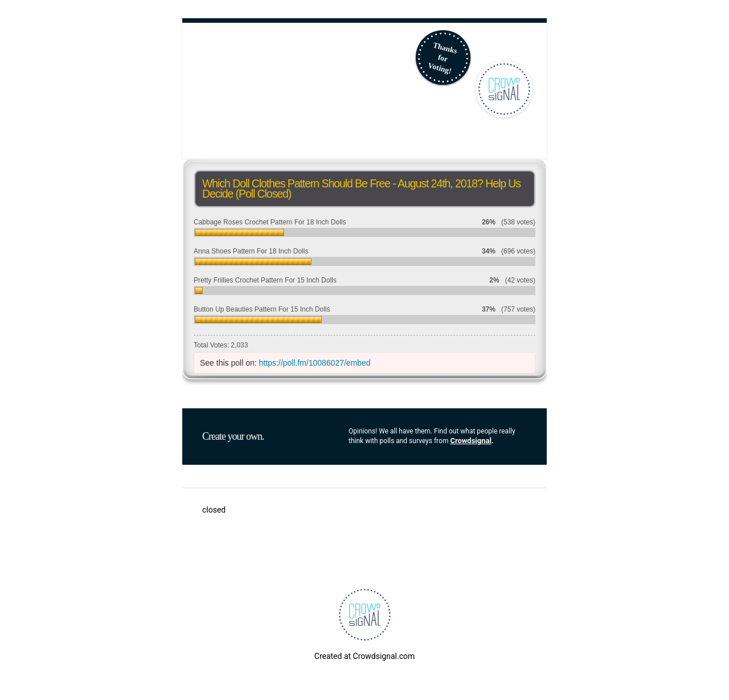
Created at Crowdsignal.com (364, 656)
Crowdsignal (471, 441)
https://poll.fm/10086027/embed (315, 363)
